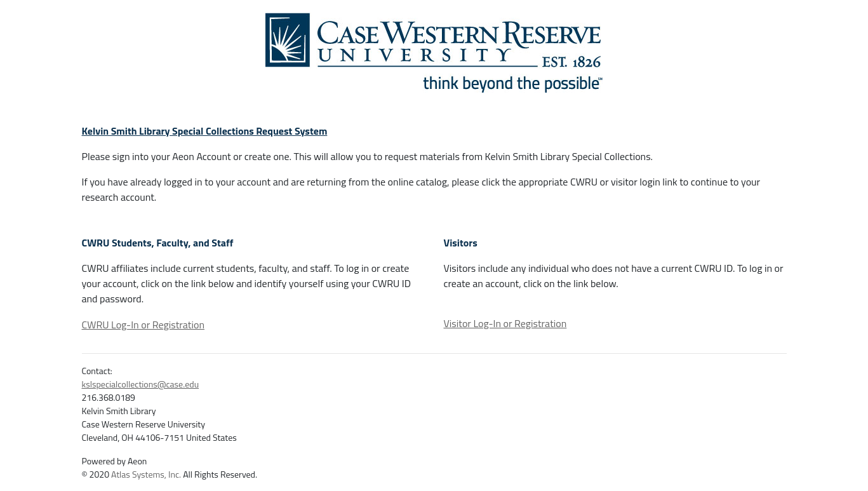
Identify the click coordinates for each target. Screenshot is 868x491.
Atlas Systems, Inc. (146, 474)
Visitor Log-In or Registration (505, 323)
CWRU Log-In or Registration (143, 325)
